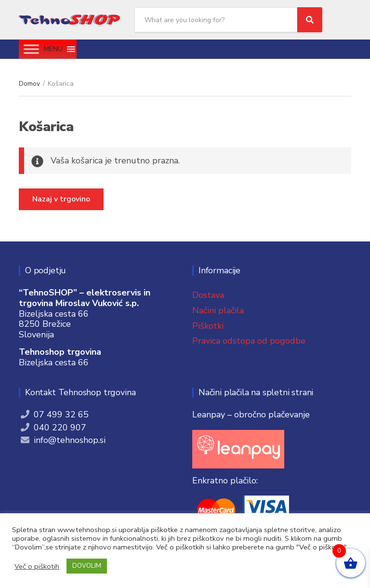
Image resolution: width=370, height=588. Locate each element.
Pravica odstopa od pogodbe (249, 341)
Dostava (208, 295)
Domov (29, 84)
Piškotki (208, 326)
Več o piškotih (37, 566)
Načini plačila (218, 310)
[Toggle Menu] (31, 49)
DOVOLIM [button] (87, 566)
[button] (53, 49)
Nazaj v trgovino (61, 199)
